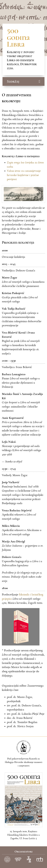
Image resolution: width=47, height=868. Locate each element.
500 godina (18, 37)
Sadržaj (13, 81)
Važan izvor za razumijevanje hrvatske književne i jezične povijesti (24, 175)
